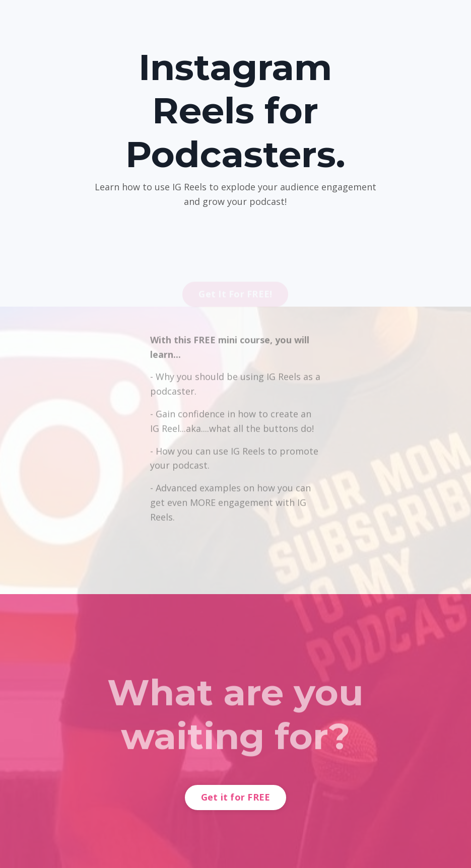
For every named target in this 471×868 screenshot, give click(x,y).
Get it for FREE (236, 797)
